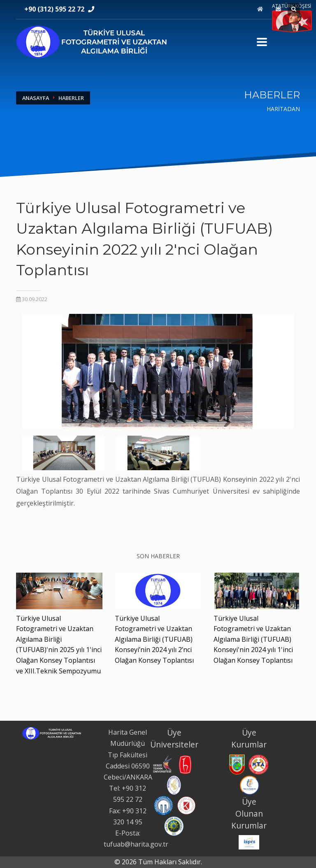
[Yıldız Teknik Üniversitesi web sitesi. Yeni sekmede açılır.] (174, 826)
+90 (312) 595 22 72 (54, 9)
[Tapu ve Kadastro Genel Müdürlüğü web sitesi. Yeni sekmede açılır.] (250, 785)
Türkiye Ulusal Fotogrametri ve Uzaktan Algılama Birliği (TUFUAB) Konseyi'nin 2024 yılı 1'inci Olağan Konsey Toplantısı (253, 639)
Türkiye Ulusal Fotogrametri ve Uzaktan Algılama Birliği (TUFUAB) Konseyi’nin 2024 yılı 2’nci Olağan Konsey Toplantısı (154, 639)
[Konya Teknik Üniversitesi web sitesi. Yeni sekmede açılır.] (186, 805)
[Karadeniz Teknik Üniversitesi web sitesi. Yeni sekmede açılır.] (163, 805)
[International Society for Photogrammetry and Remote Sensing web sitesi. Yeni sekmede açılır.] (249, 842)
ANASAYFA (36, 98)
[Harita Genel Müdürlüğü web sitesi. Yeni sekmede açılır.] (237, 764)
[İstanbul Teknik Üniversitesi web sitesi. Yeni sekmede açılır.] (174, 784)
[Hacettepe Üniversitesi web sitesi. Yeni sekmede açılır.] (185, 764)
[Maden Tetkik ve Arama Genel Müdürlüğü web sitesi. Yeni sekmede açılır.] (258, 764)
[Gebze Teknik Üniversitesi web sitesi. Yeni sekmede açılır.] (162, 764)
